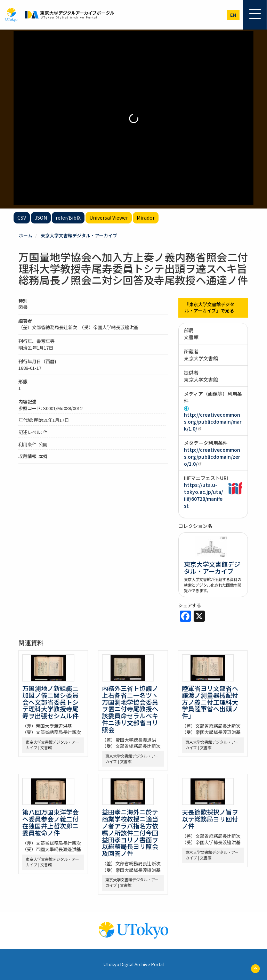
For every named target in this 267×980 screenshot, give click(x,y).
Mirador (146, 218)
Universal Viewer (109, 218)
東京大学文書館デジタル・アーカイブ (79, 235)
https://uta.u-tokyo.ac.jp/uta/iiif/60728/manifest (203, 495)
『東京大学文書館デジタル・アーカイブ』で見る (209, 308)
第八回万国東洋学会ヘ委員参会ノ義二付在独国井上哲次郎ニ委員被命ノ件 (50, 822)
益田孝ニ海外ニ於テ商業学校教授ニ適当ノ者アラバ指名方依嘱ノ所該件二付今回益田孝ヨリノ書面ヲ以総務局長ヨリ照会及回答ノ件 (130, 832)
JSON (41, 218)
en (233, 15)
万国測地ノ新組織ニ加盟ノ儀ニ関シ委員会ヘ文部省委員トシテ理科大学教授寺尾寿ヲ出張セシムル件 (50, 702)
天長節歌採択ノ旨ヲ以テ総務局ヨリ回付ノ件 (210, 819)
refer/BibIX (68, 218)
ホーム (26, 235)
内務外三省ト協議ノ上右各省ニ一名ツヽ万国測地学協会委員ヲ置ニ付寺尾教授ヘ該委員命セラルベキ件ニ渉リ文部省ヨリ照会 (130, 709)
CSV (22, 218)
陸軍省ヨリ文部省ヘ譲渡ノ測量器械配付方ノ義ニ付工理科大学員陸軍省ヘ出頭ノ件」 (210, 702)
